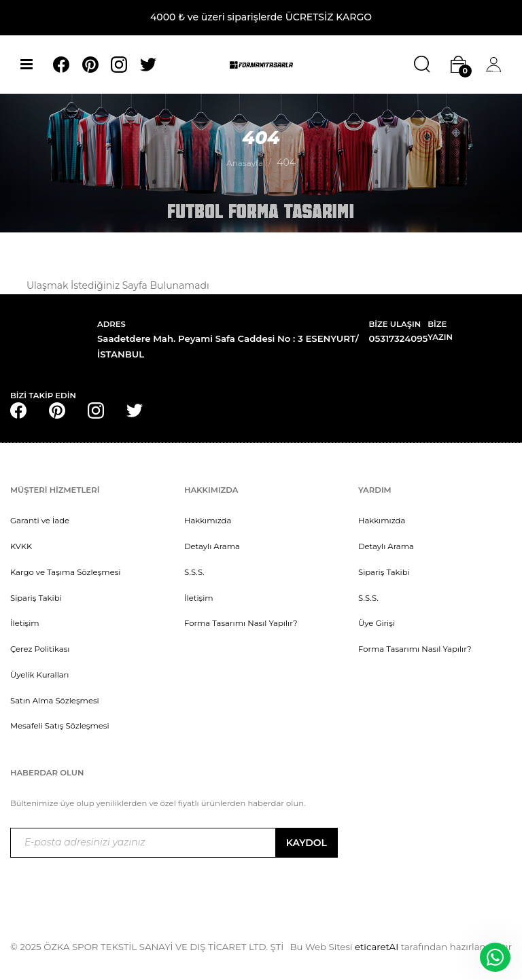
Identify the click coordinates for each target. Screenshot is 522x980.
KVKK (21, 546)
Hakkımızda (208, 521)
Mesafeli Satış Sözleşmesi (60, 726)
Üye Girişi (377, 623)
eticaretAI (375, 947)
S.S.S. (194, 572)
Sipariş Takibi (36, 598)
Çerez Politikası (40, 649)
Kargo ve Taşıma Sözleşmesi (65, 572)
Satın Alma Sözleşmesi (55, 701)
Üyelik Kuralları (39, 675)
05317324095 (399, 338)
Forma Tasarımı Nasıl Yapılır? (241, 623)
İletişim (25, 623)
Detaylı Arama (212, 546)
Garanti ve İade (40, 521)
